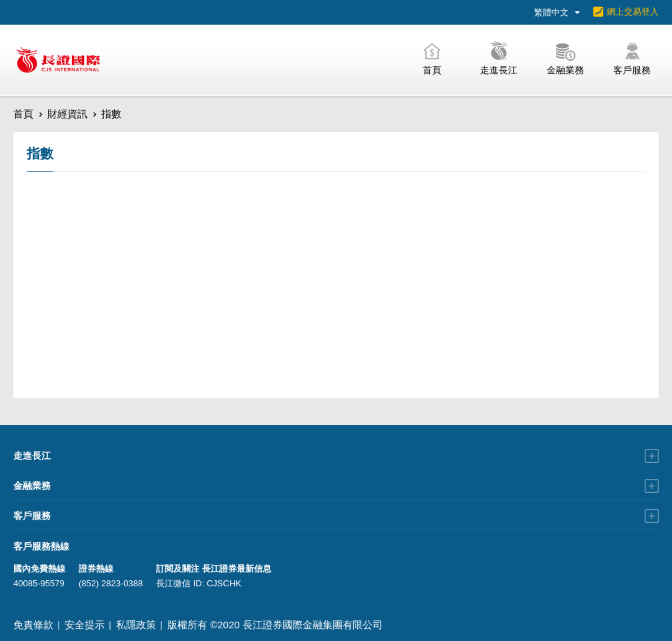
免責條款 (33, 625)
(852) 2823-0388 (111, 583)
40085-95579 (39, 583)
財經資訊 (67, 114)
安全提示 (85, 625)
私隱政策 (136, 625)
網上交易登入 (633, 12)
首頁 (23, 114)
